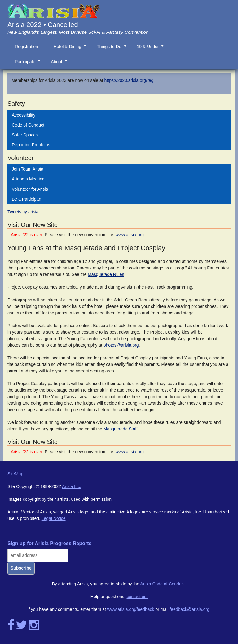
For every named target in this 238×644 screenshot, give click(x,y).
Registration (26, 47)
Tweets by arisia (23, 212)
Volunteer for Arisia (30, 189)
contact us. (137, 597)
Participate (29, 64)
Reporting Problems (31, 145)
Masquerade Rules (106, 274)
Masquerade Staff (121, 429)
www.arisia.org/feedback (131, 609)
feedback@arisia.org (190, 609)
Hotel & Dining (71, 49)
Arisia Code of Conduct (163, 584)
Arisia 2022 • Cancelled (43, 25)
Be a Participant (27, 199)
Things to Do (113, 49)
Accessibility (24, 115)
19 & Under (152, 49)
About (60, 64)
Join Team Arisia (28, 169)
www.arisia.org (130, 235)
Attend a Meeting (28, 179)
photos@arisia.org (121, 345)
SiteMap (15, 474)
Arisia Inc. (71, 486)
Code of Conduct (28, 125)
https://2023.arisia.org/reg (129, 80)
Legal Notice (54, 518)
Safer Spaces (25, 135)
